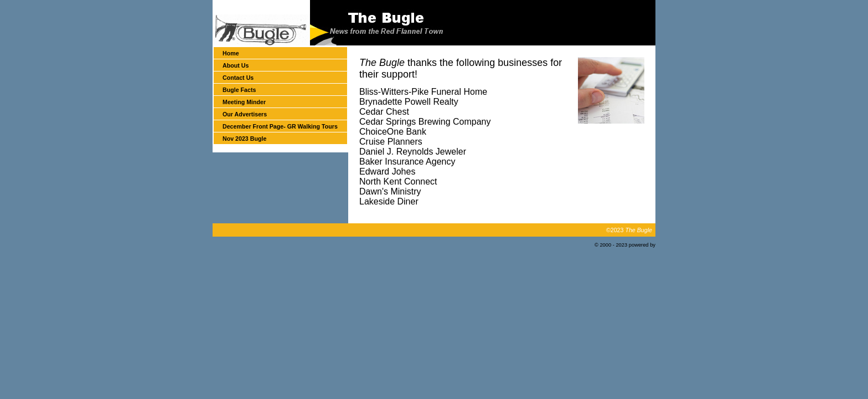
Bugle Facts (239, 90)
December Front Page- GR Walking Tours (280, 126)
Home (231, 53)
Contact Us (238, 78)
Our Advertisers (245, 114)
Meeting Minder (244, 102)
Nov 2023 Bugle (244, 139)
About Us (236, 65)
